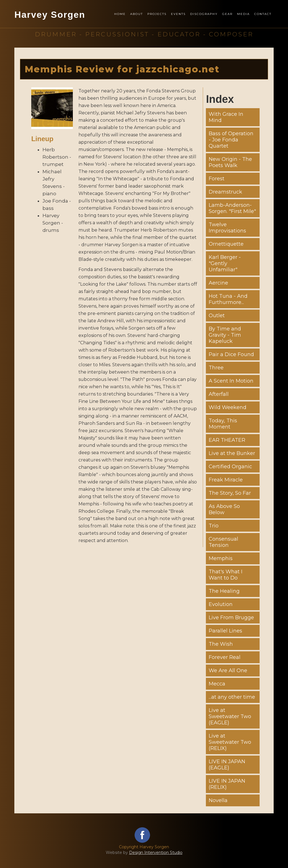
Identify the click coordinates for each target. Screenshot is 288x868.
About (137, 14)
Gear (227, 14)
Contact (263, 14)
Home (120, 14)
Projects (157, 14)
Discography (204, 14)
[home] (50, 21)
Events (178, 14)
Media (243, 14)
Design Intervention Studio (156, 853)
